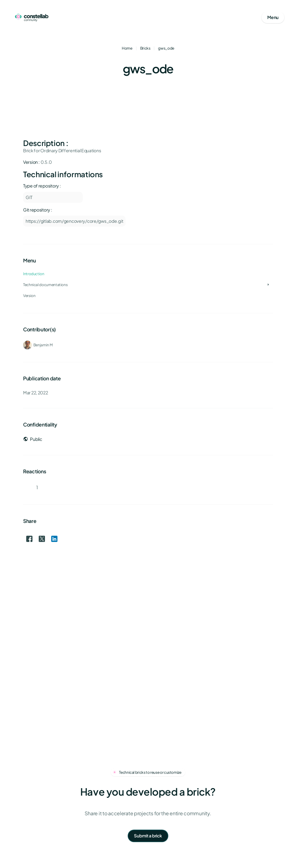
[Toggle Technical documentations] (268, 285)
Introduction (34, 274)
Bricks (145, 48)
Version (29, 296)
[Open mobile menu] (273, 17)
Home (127, 48)
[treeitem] (148, 285)
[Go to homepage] (32, 17)
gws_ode (166, 48)
